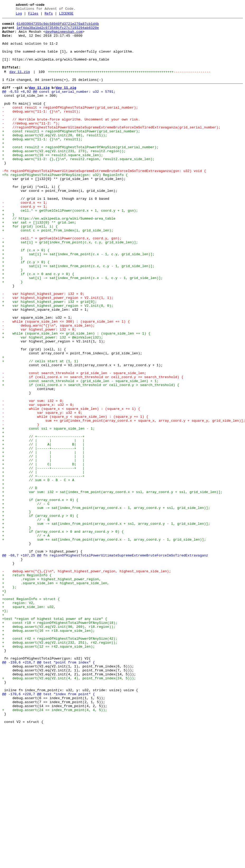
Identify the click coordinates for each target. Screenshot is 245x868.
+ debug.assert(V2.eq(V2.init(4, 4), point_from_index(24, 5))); (69, 810)
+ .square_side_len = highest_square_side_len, (56, 696)
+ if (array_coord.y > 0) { (40, 615)
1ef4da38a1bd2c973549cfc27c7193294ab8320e (58, 31)
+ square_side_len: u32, (29, 724)
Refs (49, 15)
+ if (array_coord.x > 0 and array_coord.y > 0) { (63, 634)
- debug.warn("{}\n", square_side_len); (48, 387)
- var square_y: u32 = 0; (42, 491)
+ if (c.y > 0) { (26, 310)
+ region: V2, (19, 720)
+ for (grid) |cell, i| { (30, 268)
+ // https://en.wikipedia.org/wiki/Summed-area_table (59, 258)
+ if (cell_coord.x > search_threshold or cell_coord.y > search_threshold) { (91, 458)
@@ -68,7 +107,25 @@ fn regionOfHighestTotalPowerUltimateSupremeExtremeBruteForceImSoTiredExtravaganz (105, 662)
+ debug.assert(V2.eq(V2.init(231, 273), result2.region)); (64, 177)
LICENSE (66, 15)
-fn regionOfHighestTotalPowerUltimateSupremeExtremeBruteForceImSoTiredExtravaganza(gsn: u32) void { (104, 201)
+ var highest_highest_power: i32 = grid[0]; (50, 358)
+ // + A (26, 639)
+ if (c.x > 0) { (26, 296)
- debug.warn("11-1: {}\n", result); (41, 130)
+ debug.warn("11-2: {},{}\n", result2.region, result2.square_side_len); (78, 187)
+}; (5, 729)
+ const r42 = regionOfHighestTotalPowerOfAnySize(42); (60, 762)
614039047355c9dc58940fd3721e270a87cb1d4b (58, 26)
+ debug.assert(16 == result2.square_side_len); (53, 182)
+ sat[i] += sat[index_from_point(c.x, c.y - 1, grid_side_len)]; (78, 315)
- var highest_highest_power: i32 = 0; (43, 349)
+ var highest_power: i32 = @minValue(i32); (53, 401)
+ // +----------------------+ (43, 520)
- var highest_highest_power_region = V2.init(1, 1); (58, 353)
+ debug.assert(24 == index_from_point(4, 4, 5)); (55, 848)
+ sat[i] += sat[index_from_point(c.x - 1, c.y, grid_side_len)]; (78, 301)
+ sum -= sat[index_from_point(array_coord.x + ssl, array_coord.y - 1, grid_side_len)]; (106, 624)
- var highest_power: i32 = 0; (39, 391)
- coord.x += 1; (25, 239)
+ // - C (26, 601)
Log (19, 15)
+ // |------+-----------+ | (43, 534)
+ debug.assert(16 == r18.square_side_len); (48, 753)
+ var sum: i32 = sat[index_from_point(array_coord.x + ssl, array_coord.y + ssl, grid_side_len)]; (112, 586)
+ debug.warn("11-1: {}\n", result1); (42, 163)
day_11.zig (20, 84)
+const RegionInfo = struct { (31, 715)
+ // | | (43, 563)
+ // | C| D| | (43, 553)
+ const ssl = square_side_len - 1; (48, 510)
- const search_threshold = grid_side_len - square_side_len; (74, 444)
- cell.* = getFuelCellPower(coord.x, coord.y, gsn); (62, 282)
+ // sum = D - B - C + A (38, 572)
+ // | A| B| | (43, 529)
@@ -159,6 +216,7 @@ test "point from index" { (48, 791)
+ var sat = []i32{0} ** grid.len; (39, 263)
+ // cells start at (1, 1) (40, 429)
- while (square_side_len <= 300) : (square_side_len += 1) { (66, 382)
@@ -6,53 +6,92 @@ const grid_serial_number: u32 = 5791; (59, 106)
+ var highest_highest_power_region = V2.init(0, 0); (58, 363)
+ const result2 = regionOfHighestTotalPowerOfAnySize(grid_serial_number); (80, 173)
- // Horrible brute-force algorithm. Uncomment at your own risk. (71, 139)
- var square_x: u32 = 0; (38, 482)
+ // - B (26, 620)
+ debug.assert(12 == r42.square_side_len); (48, 772)
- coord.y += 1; (25, 244)
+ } (8, 253)
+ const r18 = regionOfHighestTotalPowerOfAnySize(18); (60, 743)
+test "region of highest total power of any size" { (55, 739)
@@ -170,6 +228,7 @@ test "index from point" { (48, 829)
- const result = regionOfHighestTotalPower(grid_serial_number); (70, 125)
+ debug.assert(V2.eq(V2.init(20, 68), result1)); (55, 158)
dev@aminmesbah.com (64, 36)
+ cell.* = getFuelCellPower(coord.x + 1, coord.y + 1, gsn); (70, 249)
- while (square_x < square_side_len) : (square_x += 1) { (71, 486)
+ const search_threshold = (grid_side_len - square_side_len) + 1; (80, 453)
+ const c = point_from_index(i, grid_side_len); (58, 272)
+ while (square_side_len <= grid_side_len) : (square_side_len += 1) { (76, 396)
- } (21, 505)
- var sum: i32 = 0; (33, 477)
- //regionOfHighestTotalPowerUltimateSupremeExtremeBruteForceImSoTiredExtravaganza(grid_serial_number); (111, 149)
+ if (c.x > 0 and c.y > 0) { (38, 325)
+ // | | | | (43, 524)
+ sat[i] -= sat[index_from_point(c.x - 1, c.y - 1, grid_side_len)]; (82, 329)
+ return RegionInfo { (27, 686)
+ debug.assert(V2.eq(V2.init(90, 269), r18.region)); (59, 748)
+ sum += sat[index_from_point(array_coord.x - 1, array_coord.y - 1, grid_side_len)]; (104, 643)
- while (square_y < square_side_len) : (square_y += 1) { (75, 496)
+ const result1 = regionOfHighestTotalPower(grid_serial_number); (71, 154)
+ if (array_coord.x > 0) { (40, 596)
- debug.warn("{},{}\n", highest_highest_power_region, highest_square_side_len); (87, 681)
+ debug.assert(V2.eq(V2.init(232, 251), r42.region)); (60, 767)
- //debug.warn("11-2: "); (31, 144)
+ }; (9, 700)
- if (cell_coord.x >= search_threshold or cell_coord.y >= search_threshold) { (93, 448)
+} (4, 705)
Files (33, 15)
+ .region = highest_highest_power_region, (51, 691)
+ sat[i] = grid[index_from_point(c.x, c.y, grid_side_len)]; (70, 287)
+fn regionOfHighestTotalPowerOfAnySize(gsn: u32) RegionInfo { (65, 206)
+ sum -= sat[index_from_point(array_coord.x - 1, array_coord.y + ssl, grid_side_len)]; (106, 605)
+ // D (20, 582)
